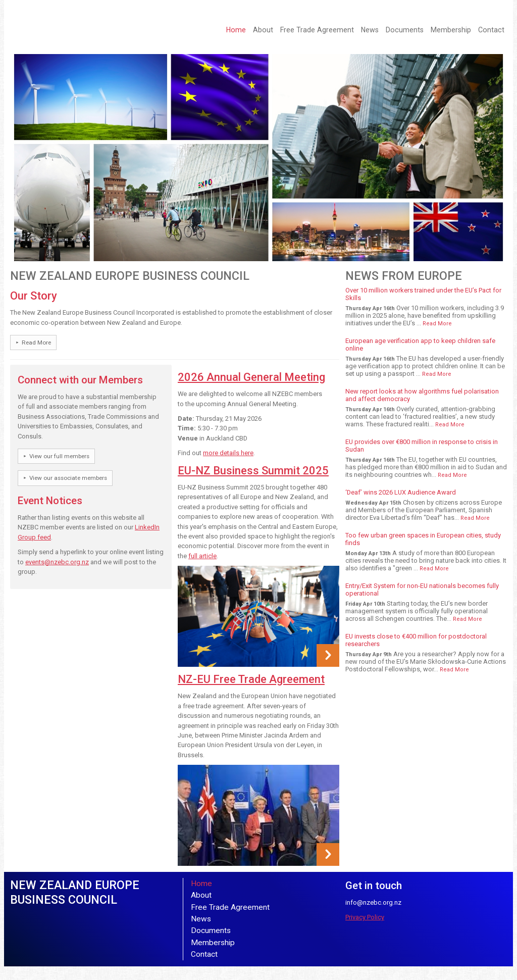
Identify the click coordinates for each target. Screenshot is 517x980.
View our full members (59, 456)
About (263, 30)
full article (202, 556)
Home (236, 30)
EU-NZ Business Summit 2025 (253, 471)
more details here (228, 453)
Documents (405, 30)
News (370, 30)
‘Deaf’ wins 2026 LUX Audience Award (401, 492)
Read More (36, 342)
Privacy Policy (365, 917)
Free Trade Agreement (317, 30)
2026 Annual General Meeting (251, 377)
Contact (491, 30)
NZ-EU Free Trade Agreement (251, 679)
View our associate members (68, 478)
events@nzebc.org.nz (57, 562)
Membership (451, 30)
